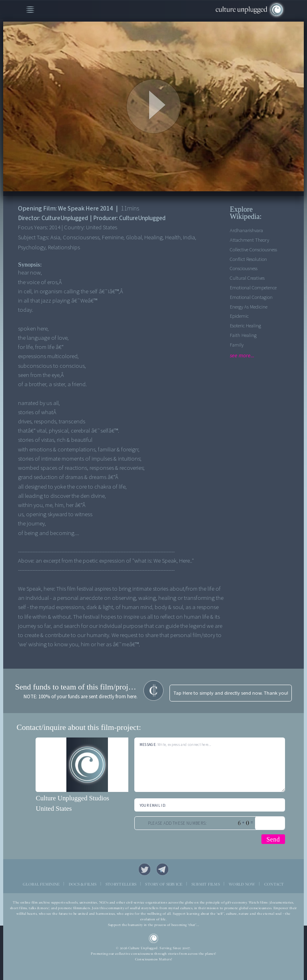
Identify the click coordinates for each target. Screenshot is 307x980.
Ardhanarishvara (246, 230)
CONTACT (274, 884)
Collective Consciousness (253, 250)
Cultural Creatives (247, 278)
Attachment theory (249, 240)
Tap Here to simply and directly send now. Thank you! (231, 693)
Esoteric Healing (245, 326)
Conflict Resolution (248, 259)
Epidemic (239, 316)
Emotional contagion (251, 297)
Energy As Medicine (249, 307)
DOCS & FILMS (83, 884)
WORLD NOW (242, 884)
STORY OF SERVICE (164, 884)
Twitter (145, 870)
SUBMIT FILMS (206, 884)
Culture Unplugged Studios (72, 798)
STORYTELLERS (121, 884)
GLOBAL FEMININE (41, 884)
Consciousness (244, 269)
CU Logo (154, 939)
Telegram (163, 870)
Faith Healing (243, 335)
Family (237, 345)
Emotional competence (253, 288)
